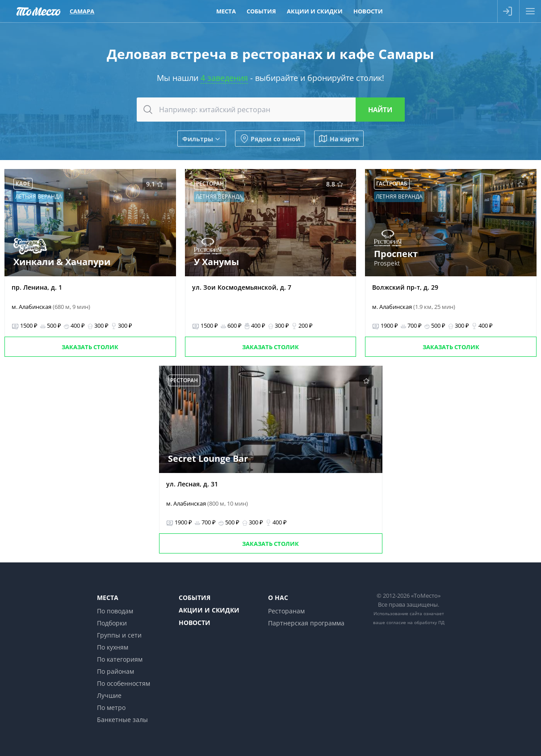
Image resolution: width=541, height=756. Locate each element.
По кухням (113, 647)
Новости (195, 623)
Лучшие (109, 695)
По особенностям (124, 683)
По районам (115, 671)
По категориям (120, 659)
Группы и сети (119, 635)
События (195, 598)
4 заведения (224, 78)
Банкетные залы (122, 720)
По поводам (115, 611)
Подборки (112, 623)
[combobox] (271, 110)
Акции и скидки (209, 610)
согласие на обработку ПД (415, 622)
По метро (111, 707)
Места (108, 598)
